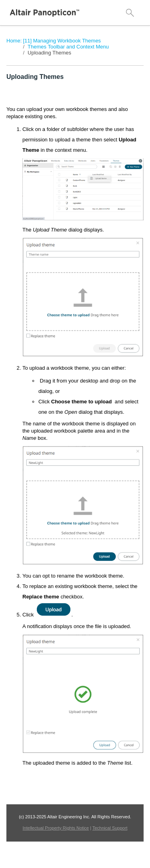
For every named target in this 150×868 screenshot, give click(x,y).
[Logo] (45, 13)
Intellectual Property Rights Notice (56, 828)
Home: (14, 41)
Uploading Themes (49, 53)
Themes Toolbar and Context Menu (68, 47)
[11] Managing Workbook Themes (62, 41)
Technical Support (110, 828)
